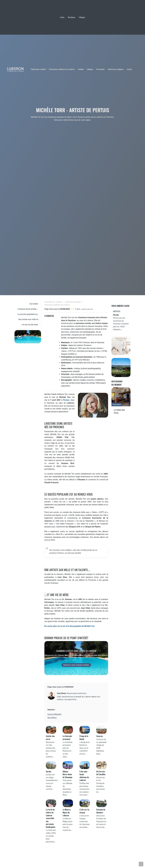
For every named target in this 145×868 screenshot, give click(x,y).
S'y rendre (34, 304)
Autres (129, 69)
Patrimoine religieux (116, 69)
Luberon (59, 302)
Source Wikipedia (54, 714)
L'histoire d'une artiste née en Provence (28, 310)
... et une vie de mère (29, 325)
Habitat (81, 69)
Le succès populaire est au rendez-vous (28, 315)
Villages (82, 17)
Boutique (72, 17)
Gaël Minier (62, 693)
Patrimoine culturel (38, 69)
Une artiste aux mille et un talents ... (28, 320)
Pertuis (66, 400)
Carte (62, 17)
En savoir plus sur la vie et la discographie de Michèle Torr (70, 626)
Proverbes (100, 69)
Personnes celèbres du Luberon (62, 69)
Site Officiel (52, 718)
